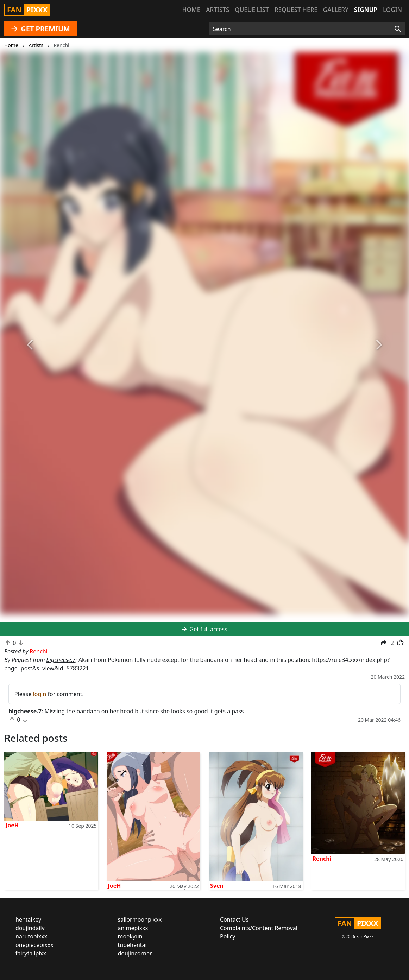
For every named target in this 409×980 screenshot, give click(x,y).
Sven (217, 886)
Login (392, 10)
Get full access (204, 629)
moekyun (130, 936)
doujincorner (135, 953)
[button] (31, 345)
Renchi (322, 859)
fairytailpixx (31, 953)
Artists (218, 10)
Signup (366, 10)
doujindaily (30, 928)
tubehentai (132, 945)
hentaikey (28, 919)
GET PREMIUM (41, 29)
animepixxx (133, 928)
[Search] (398, 29)
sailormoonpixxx (140, 919)
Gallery (336, 10)
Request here (296, 10)
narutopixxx (31, 936)
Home (191, 10)
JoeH (12, 825)
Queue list (252, 10)
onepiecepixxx (34, 945)
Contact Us (234, 919)
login (40, 694)
